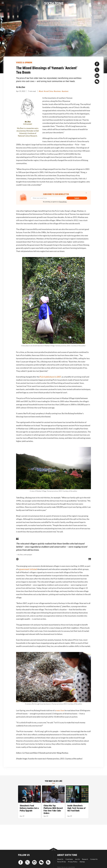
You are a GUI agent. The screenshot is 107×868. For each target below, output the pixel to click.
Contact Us (94, 859)
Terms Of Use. (63, 202)
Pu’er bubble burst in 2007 (50, 377)
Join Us (77, 859)
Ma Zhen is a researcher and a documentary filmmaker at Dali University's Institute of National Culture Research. (28, 132)
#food (41, 91)
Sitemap (82, 862)
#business (57, 91)
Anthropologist (28, 124)
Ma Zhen (22, 87)
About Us (60, 859)
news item (60, 710)
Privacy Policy (73, 862)
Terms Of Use (61, 862)
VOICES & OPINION (24, 62)
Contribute (69, 859)
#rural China (48, 91)
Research (85, 859)
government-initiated (28, 569)
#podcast (65, 91)
